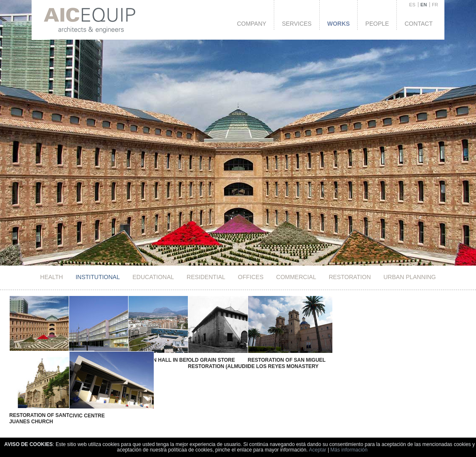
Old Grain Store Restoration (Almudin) (194, 363)
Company (251, 24)
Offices (251, 277)
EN (424, 5)
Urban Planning (409, 277)
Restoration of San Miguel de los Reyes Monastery (252, 363)
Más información (349, 450)
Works (339, 24)
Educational (153, 277)
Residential (206, 277)
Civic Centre (77, 407)
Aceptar (317, 450)
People (377, 24)
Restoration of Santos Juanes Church (41, 411)
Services (297, 24)
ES (412, 5)
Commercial (296, 277)
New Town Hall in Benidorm (149, 360)
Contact (419, 24)
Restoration (350, 277)
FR (435, 5)
